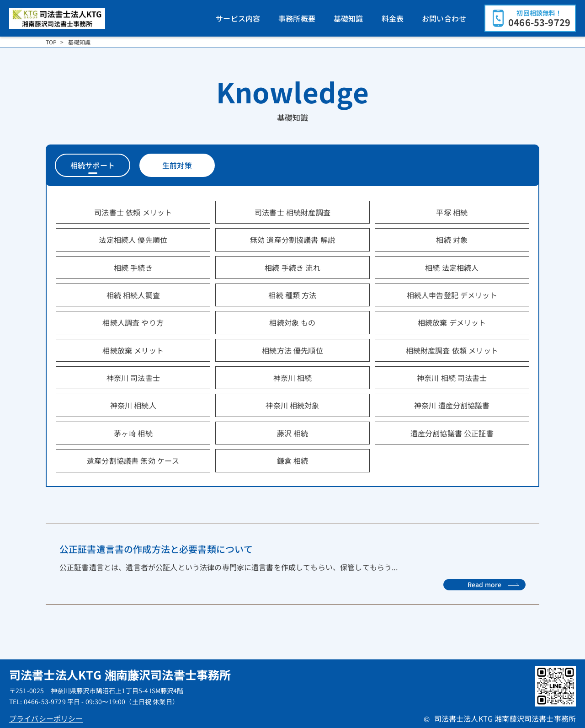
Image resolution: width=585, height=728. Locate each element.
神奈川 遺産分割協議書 (452, 405)
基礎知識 (348, 18)
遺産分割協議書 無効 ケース (133, 460)
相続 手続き (133, 268)
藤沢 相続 (293, 433)
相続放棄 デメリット (452, 322)
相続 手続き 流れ (292, 268)
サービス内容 (238, 18)
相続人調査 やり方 (133, 322)
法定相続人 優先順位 (133, 240)
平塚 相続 (452, 212)
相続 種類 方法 (292, 295)
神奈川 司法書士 (133, 378)
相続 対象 (452, 240)
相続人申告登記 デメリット (452, 295)
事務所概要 (297, 18)
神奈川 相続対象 (292, 405)
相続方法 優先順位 (292, 350)
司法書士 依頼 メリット (133, 212)
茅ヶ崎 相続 (133, 433)
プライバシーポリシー (46, 718)
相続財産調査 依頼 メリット (452, 350)
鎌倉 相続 (293, 460)
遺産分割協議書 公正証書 (452, 433)
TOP (51, 42)
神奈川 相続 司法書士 (452, 378)
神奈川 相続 (293, 378)
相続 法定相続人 (452, 268)
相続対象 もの (292, 322)
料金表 (393, 18)
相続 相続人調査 (133, 295)
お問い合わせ (444, 18)
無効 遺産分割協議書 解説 (292, 240)
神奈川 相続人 (133, 405)
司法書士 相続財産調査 (292, 212)
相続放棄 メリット (133, 350)
